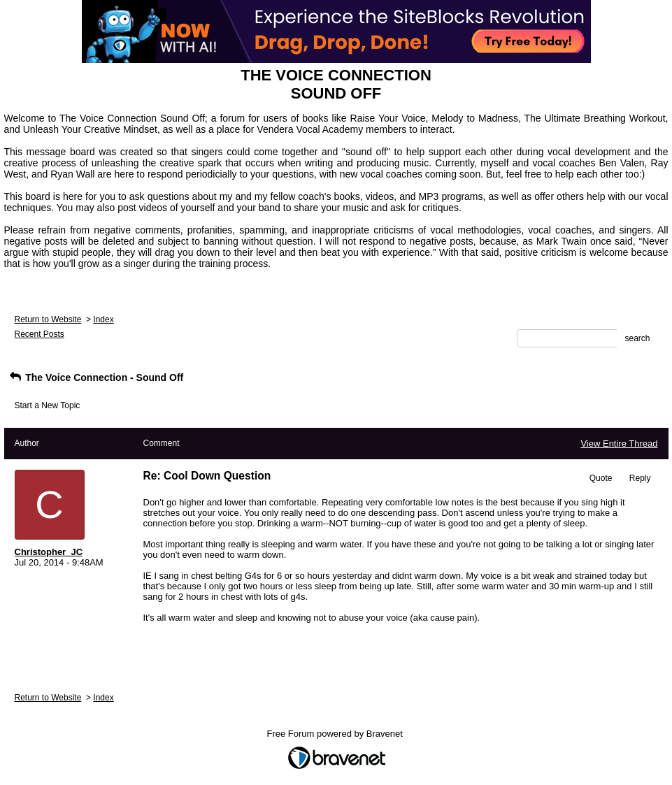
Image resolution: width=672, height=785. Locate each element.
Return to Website (48, 319)
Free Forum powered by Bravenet (336, 734)
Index (103, 319)
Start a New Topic (48, 405)
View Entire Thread (619, 444)
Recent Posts (40, 334)
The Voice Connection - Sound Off (96, 377)
